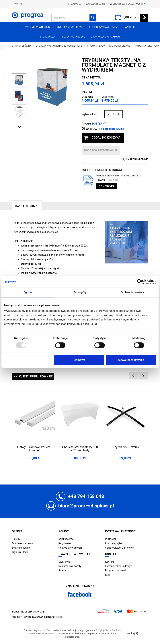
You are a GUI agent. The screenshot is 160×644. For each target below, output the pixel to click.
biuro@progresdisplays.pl (86, 506)
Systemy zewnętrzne (70, 27)
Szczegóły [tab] (80, 292)
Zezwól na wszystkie (131, 360)
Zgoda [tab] (28, 292)
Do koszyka (107, 186)
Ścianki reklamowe (22, 543)
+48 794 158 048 (86, 496)
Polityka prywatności (70, 548)
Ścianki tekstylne (21, 548)
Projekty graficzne (73, 37)
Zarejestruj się (96, 4)
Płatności (110, 539)
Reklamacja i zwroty (70, 566)
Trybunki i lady (20, 552)
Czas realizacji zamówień (120, 548)
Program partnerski (116, 570)
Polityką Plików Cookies (108, 630)
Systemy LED (47, 37)
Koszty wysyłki (113, 543)
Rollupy (16, 539)
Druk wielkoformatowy (106, 37)
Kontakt (19, 4)
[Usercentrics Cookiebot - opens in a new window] (140, 282)
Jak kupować (66, 539)
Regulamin (65, 543)
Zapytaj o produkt (138, 159)
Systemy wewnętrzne (38, 27)
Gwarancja (65, 562)
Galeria (62, 570)
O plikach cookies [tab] (132, 292)
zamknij (132, 633)
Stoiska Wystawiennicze (104, 27)
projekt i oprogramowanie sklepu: (37, 617)
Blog (108, 575)
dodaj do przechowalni (101, 150)
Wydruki (130, 27)
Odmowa (79, 360)
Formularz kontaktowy (119, 566)
